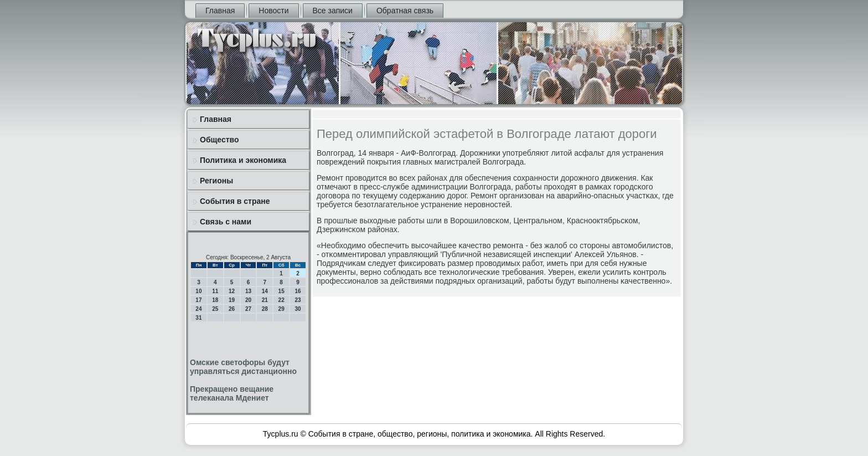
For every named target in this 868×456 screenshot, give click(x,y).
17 (198, 300)
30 (298, 309)
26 (232, 309)
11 (215, 291)
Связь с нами (226, 222)
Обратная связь (405, 11)
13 (248, 291)
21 (265, 300)
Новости (273, 11)
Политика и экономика (243, 160)
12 (232, 291)
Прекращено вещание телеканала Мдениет (232, 393)
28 (265, 309)
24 (198, 309)
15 (281, 291)
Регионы (216, 181)
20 (248, 300)
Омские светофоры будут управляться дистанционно (243, 367)
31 (198, 318)
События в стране (235, 201)
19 (232, 300)
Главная (220, 11)
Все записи (333, 11)
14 (265, 291)
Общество (219, 140)
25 (215, 309)
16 (298, 291)
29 (281, 309)
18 (215, 300)
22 (281, 300)
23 (298, 300)
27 (248, 309)
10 (198, 291)
